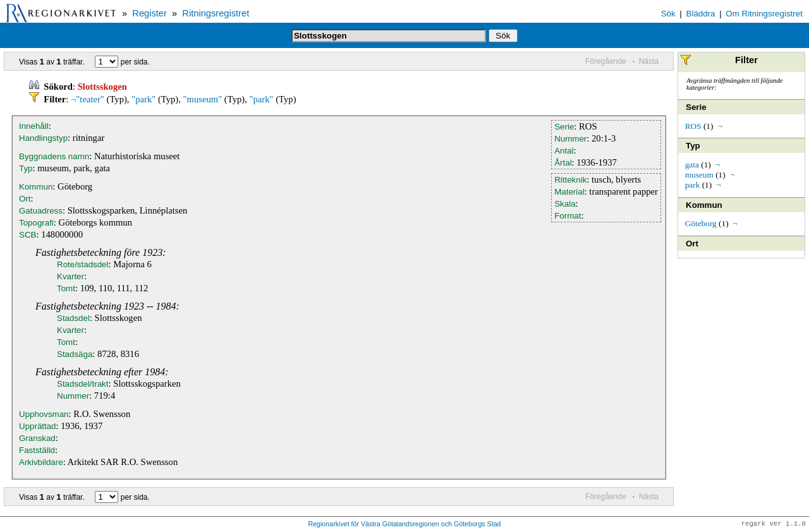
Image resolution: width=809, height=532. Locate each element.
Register (149, 13)
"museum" (203, 99)
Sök (668, 14)
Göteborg (701, 223)
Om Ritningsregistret (764, 14)
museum (699, 175)
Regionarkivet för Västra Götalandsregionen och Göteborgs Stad (404, 524)
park (693, 185)
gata (692, 165)
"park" (143, 99)
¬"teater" (88, 99)
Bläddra (701, 14)
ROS (693, 126)
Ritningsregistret (216, 13)
